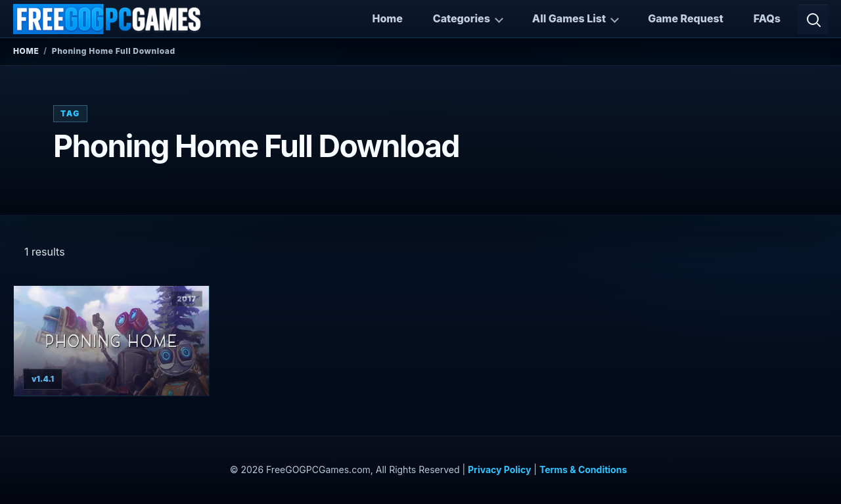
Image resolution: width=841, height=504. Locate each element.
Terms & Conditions (583, 470)
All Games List (569, 18)
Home (387, 18)
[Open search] (813, 19)
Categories (462, 18)
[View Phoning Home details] (111, 341)
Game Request (686, 18)
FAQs (767, 18)
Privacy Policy (499, 470)
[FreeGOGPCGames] (108, 19)
